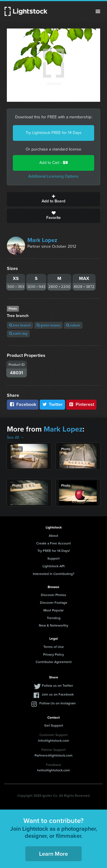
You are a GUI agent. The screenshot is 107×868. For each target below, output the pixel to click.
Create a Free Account (53, 543)
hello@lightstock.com (53, 770)
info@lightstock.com (53, 741)
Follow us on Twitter (57, 686)
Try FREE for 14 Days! (54, 551)
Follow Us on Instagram (57, 703)
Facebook (23, 404)
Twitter (53, 404)
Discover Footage (54, 603)
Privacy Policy (53, 654)
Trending (54, 618)
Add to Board (53, 199)
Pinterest (81, 404)
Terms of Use (54, 647)
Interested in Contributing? (54, 574)
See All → (16, 437)
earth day (18, 334)
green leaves (49, 325)
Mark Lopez (42, 240)
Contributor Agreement (54, 662)
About (53, 536)
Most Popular (53, 610)
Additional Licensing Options (53, 176)
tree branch (20, 325)
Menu (98, 11)
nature (73, 325)
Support (53, 558)
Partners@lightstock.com (53, 755)
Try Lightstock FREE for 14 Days (54, 133)
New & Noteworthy (53, 625)
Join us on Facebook (58, 694)
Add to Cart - (54, 163)
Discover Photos (53, 595)
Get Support (54, 725)
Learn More (53, 854)
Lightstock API (53, 566)
